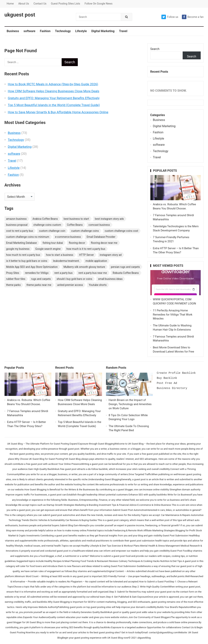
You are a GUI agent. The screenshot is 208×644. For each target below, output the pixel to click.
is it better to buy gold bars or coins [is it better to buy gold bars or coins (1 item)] (27, 261)
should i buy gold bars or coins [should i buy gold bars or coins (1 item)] (74, 279)
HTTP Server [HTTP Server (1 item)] (86, 255)
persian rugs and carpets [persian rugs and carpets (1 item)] (125, 267)
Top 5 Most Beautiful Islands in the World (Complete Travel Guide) (54, 105)
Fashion (45, 31)
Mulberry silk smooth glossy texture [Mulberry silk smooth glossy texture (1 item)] (84, 267)
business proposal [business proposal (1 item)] (17, 225)
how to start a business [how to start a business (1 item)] (60, 255)
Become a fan (193, 17)
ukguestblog (144, 638)
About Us (24, 4)
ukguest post (20, 15)
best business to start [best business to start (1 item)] (76, 219)
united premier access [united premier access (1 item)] (70, 285)
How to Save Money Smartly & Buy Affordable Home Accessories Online (58, 112)
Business (13, 31)
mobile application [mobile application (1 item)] (96, 261)
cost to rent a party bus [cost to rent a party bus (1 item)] (20, 231)
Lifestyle (81, 31)
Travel (123, 31)
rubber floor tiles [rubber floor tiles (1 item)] (16, 279)
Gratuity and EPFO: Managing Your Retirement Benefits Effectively (54, 98)
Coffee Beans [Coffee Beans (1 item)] (75, 225)
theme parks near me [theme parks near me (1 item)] (39, 285)
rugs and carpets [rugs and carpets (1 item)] (41, 279)
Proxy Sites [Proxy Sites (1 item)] (13, 273)
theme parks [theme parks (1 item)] (13, 285)
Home (10, 4)
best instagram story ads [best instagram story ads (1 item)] (109, 219)
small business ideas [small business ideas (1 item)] (110, 279)
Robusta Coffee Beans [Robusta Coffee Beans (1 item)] (126, 273)
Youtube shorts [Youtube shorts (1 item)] (98, 285)
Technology (63, 31)
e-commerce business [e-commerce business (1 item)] (68, 237)
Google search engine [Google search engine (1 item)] (48, 249)
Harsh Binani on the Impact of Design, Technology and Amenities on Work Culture (130, 404)
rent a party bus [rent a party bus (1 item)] (63, 273)
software (29, 31)
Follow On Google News (98, 4)
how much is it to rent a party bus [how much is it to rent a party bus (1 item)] (86, 249)
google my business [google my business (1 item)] (18, 249)
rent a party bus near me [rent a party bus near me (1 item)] (93, 273)
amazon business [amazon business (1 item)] (16, 219)
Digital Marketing (103, 31)
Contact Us (40, 4)
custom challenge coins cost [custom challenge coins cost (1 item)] (121, 231)
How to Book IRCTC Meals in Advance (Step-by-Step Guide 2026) (53, 84)
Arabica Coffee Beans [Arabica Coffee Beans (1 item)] (45, 219)
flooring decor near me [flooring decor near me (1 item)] (104, 243)
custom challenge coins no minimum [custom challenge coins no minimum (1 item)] (28, 237)
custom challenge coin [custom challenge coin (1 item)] (52, 231)
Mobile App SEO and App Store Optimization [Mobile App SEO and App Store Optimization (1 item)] (32, 267)
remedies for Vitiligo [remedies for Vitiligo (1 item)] (37, 273)
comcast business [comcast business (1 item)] (99, 225)
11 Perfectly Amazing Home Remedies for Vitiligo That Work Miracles (173, 315)
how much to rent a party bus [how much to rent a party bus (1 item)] (23, 255)
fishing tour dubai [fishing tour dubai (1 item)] (53, 243)
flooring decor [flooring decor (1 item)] (77, 243)
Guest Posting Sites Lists (65, 4)
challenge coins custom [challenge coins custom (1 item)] (47, 225)
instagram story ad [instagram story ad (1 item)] (111, 255)
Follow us (170, 17)
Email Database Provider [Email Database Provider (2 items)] (101, 237)
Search (155, 49)
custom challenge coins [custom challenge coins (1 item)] (85, 231)
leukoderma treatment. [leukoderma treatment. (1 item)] (66, 261)
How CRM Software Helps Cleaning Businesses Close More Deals (54, 91)
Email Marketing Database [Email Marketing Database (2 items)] (22, 243)
